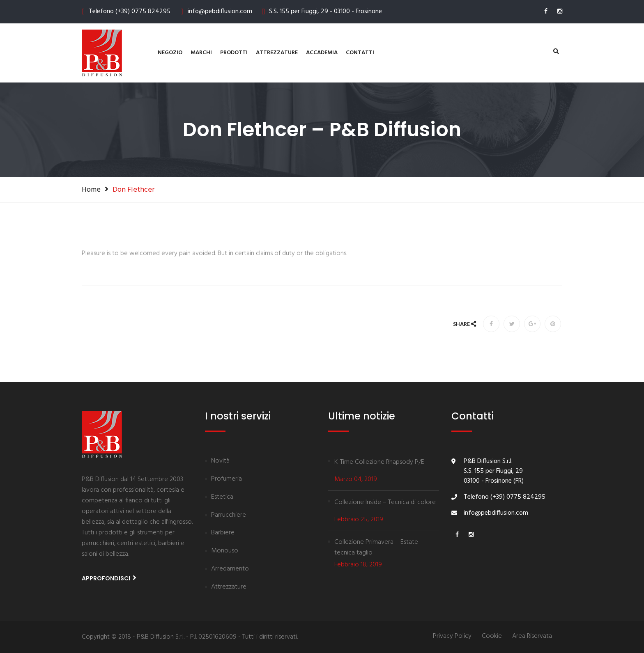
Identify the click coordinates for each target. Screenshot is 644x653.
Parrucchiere (229, 516)
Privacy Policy (452, 636)
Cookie (492, 636)
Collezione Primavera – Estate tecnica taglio (376, 548)
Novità (220, 461)
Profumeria (227, 479)
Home (91, 190)
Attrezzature (277, 53)
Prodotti (234, 53)
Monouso (225, 551)
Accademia (322, 53)
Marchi (201, 53)
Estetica (222, 497)
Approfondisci (109, 578)
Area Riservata (532, 636)
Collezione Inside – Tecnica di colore (385, 502)
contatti (360, 53)
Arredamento (230, 569)
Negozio (170, 53)
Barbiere (223, 533)
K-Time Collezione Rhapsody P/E (379, 462)
